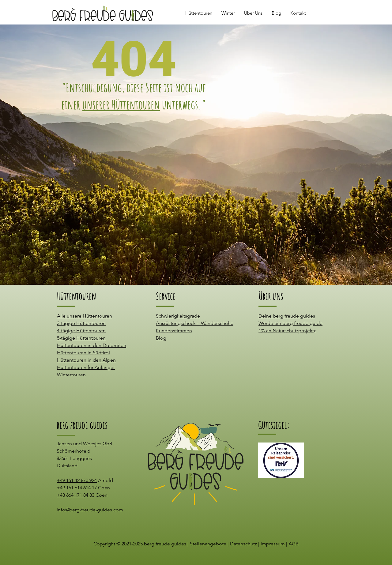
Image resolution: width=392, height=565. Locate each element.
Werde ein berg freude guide (290, 323)
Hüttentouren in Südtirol (83, 353)
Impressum (273, 544)
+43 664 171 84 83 (75, 495)
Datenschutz (243, 544)
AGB (294, 544)
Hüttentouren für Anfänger (86, 367)
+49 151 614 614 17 (77, 488)
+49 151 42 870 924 (77, 480)
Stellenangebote (208, 544)
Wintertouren (71, 375)
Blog (161, 338)
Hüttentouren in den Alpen (86, 360)
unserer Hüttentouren (121, 105)
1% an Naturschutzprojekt (286, 331)
